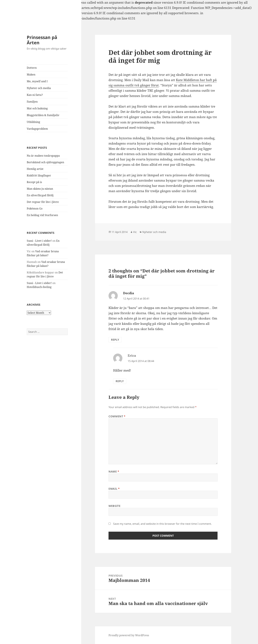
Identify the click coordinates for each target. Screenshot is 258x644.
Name (114, 472)
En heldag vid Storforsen (42, 215)
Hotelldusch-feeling (39, 287)
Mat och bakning (37, 108)
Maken (31, 75)
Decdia (129, 293)
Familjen (32, 102)
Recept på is (34, 182)
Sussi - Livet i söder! (39, 241)
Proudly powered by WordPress (129, 635)
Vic (135, 232)
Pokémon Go (35, 208)
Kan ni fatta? (35, 95)
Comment (117, 416)
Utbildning (33, 122)
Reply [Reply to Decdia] (115, 340)
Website (114, 506)
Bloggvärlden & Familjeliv (43, 115)
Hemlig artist (35, 169)
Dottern (32, 68)
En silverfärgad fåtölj (40, 195)
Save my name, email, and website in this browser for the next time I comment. (162, 524)
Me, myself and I (37, 81)
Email (114, 489)
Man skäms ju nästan (40, 189)
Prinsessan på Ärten (42, 40)
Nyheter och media (39, 88)
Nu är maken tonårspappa (43, 156)
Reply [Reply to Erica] (120, 381)
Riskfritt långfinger (39, 175)
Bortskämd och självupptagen (45, 162)
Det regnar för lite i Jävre (43, 202)
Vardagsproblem (37, 129)
